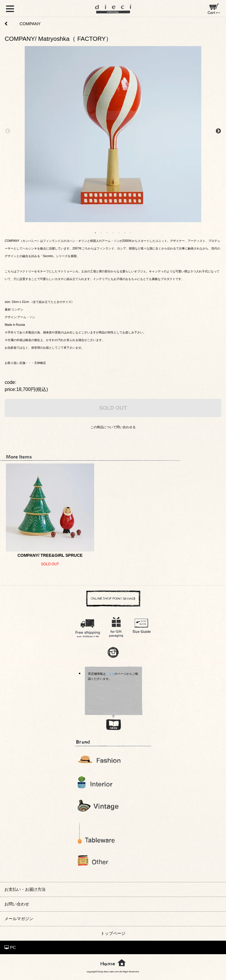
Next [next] (218, 131)
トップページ (113, 933)
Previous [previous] (8, 131)
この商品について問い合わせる (113, 427)
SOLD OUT (113, 408)
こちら (110, 674)
